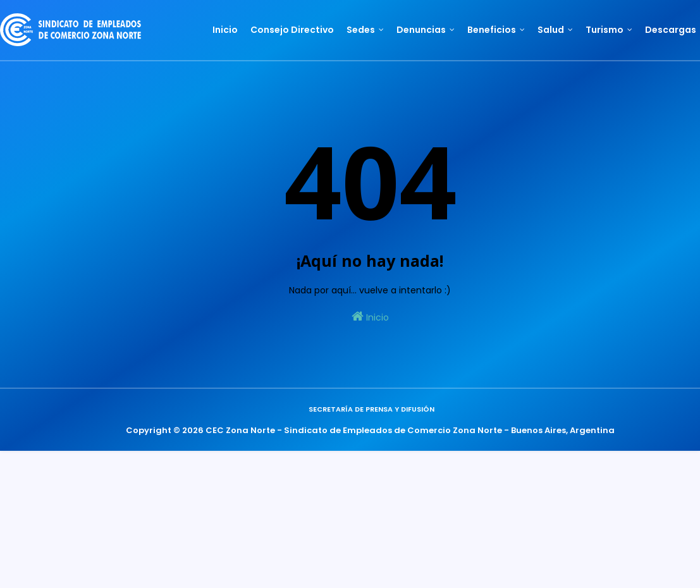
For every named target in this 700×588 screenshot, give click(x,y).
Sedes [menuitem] (361, 30)
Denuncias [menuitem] (421, 30)
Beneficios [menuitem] (492, 30)
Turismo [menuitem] (605, 30)
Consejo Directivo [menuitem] (292, 30)
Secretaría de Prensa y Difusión (371, 409)
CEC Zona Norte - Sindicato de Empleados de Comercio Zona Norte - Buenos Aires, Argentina (410, 430)
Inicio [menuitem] (225, 30)
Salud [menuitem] (551, 30)
